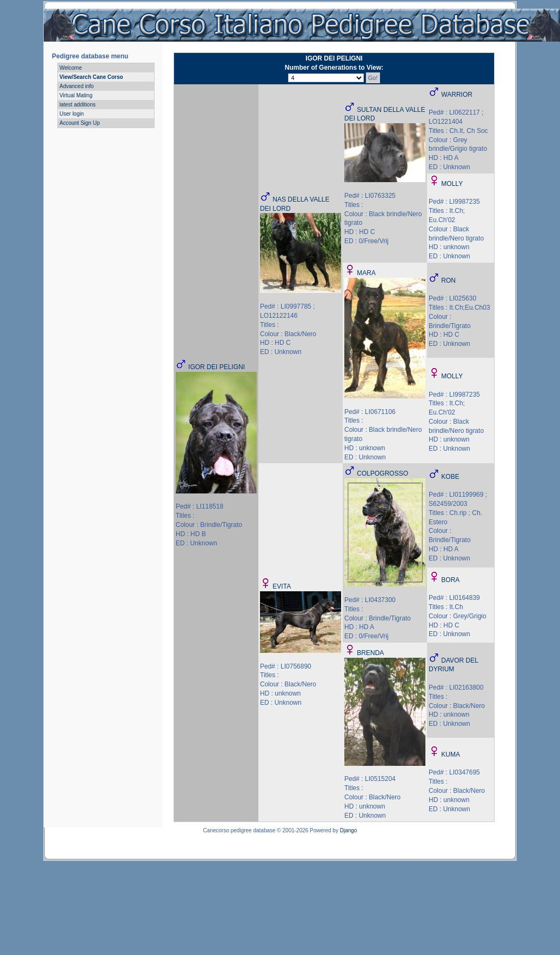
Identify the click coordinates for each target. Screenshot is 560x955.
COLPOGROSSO (382, 473)
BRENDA (370, 653)
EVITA (282, 586)
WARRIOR (457, 95)
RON (448, 281)
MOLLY (452, 184)
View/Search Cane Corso (91, 77)
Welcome (71, 68)
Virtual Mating (76, 95)
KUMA (451, 754)
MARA (366, 273)
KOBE (450, 477)
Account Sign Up (80, 123)
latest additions (78, 105)
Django (349, 830)
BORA (450, 580)
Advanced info (76, 86)
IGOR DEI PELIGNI (216, 367)
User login (72, 114)
